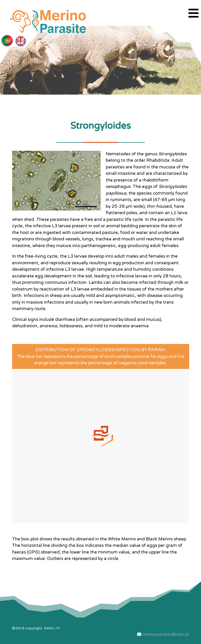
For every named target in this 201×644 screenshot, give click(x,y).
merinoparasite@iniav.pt (166, 634)
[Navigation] (193, 14)
